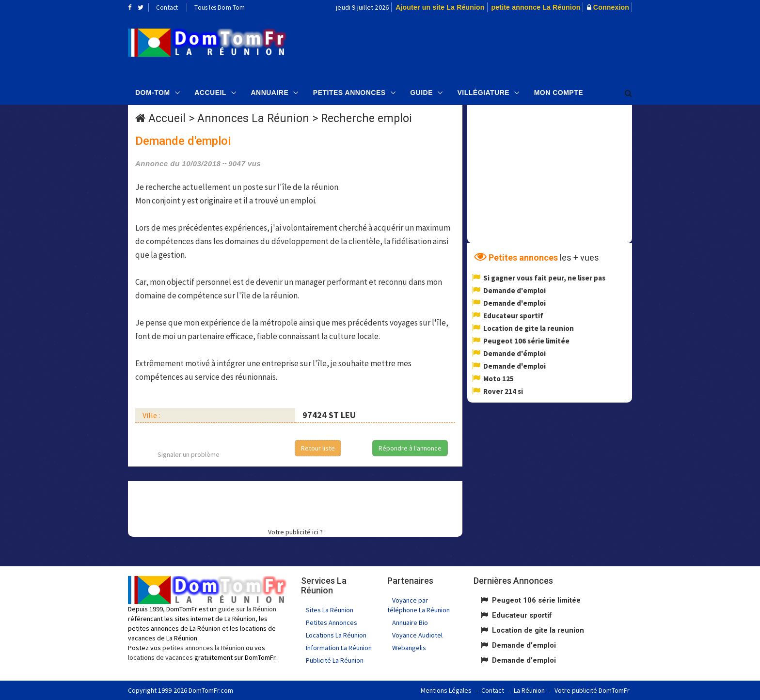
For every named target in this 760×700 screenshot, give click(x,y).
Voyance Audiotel (417, 635)
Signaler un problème (189, 454)
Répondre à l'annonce (410, 448)
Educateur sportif (513, 316)
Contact (167, 8)
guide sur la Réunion (247, 609)
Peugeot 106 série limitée (526, 341)
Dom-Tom (153, 93)
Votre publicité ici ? (295, 532)
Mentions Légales (446, 690)
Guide (421, 93)
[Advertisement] (477, 47)
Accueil (210, 93)
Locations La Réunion (336, 635)
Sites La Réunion (330, 610)
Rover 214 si (503, 391)
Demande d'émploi (515, 353)
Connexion (611, 7)
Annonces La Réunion (253, 118)
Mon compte (559, 93)
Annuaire (269, 93)
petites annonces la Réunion (203, 648)
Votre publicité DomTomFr (592, 690)
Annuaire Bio (410, 622)
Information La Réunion (339, 648)
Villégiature (484, 93)
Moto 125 (499, 379)
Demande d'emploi (515, 290)
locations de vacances (160, 657)
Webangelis (409, 648)
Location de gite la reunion (529, 328)
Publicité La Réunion (335, 660)
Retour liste (318, 448)
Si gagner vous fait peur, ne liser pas (544, 278)
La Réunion (529, 690)
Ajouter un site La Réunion (440, 7)
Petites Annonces (349, 93)
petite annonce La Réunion (536, 7)
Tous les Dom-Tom (220, 8)
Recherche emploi (366, 118)
